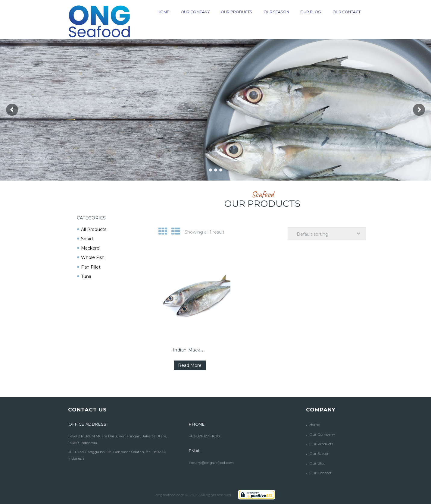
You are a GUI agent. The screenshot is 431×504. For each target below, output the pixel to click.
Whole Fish (93, 257)
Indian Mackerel (191, 350)
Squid (87, 239)
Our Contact (320, 473)
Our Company (322, 434)
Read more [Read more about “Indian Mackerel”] (190, 365)
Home (315, 425)
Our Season (319, 454)
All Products (94, 229)
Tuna (86, 276)
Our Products (321, 444)
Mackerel (91, 248)
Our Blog (317, 463)
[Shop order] (327, 234)
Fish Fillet (91, 267)
